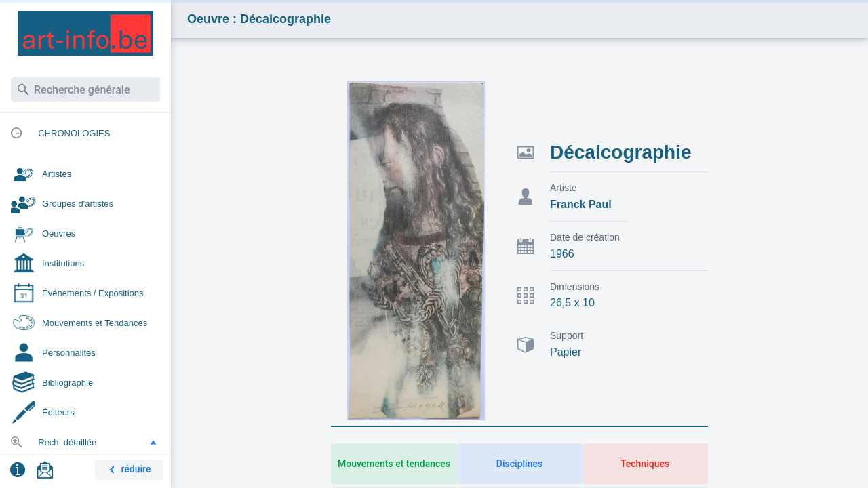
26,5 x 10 (572, 303)
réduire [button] (127, 470)
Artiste (564, 188)
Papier (566, 352)
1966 (562, 254)
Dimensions (575, 287)
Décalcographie (621, 152)
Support (567, 335)
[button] (153, 442)
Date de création (585, 237)
